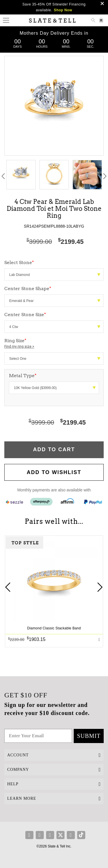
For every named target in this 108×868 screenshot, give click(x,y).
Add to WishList (54, 472)
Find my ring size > (19, 347)
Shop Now (63, 10)
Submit (89, 736)
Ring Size (54, 344)
